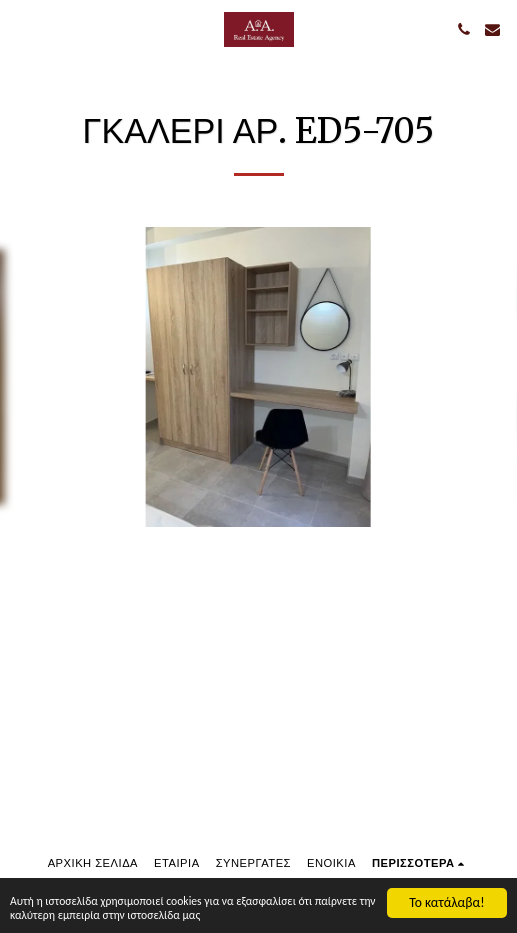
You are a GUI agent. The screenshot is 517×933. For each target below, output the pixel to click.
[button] (22, 28)
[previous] (30, 377)
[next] (487, 377)
